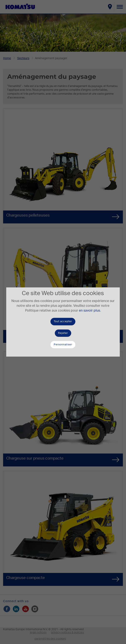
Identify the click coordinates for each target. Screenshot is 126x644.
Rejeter (63, 333)
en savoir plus (89, 311)
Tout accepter (63, 321)
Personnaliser (63, 345)
